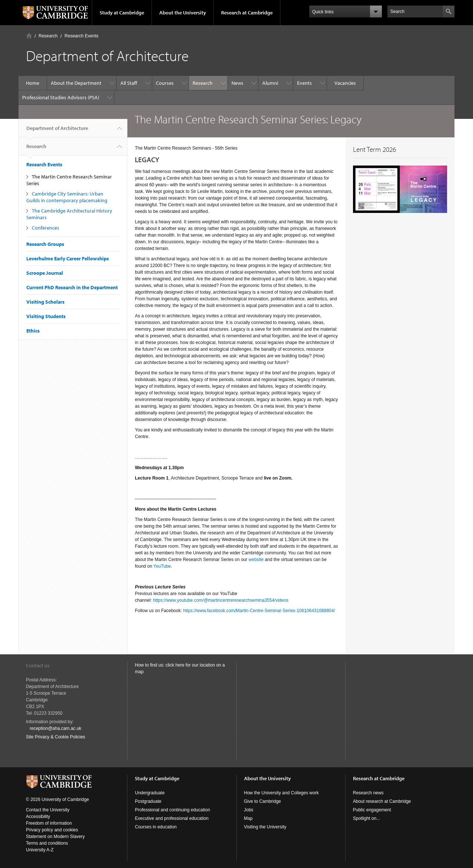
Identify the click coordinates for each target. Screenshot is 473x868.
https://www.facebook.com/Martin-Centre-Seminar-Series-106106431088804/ (259, 611)
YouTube (162, 566)
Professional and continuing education (172, 810)
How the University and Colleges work (282, 793)
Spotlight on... (367, 818)
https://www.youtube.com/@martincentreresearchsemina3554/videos (221, 600)
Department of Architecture (57, 131)
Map (248, 818)
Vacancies (345, 83)
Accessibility (38, 817)
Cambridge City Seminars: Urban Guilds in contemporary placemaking (67, 197)
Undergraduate (150, 793)
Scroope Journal (45, 273)
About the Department (76, 83)
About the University (183, 13)
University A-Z (40, 850)
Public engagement (372, 810)
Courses (165, 83)
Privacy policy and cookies (52, 830)
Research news (368, 793)
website (256, 560)
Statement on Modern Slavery (55, 837)
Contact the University (48, 810)
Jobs (249, 810)
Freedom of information (49, 823)
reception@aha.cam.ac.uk (56, 728)
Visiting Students (46, 316)
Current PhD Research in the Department (72, 287)
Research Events (81, 36)
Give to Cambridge (263, 801)
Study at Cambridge (122, 13)
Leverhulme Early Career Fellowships (68, 258)
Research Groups (45, 244)
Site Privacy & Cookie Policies (56, 737)
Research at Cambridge (247, 13)
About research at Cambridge (382, 801)
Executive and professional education (172, 818)
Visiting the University (265, 827)
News (237, 83)
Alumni (270, 83)
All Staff (129, 83)
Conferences (46, 228)
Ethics (33, 331)
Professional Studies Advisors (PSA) (61, 97)
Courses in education (156, 827)
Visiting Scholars (45, 302)
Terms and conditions (47, 843)
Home (29, 36)
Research (48, 36)
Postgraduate (148, 801)
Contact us (38, 665)
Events (304, 83)
